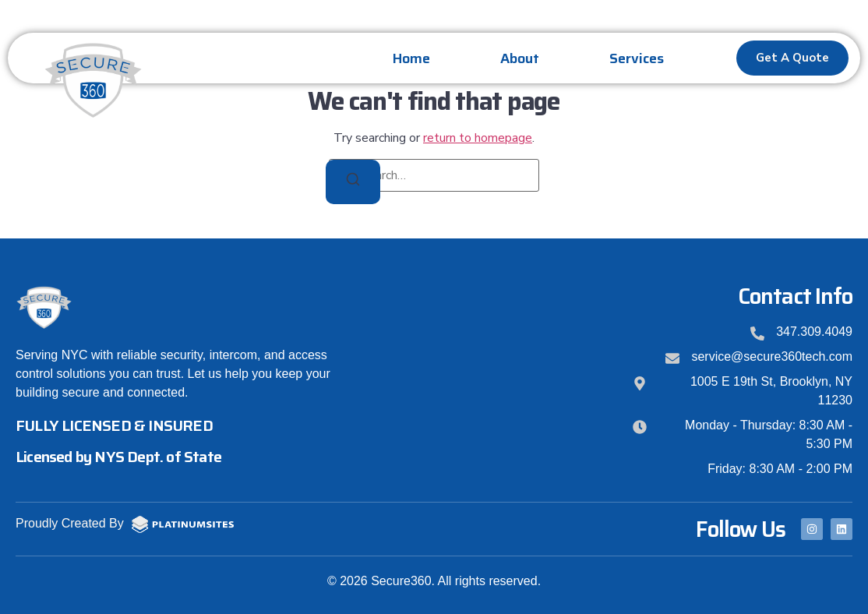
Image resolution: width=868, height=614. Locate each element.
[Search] (353, 182)
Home (411, 58)
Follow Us (741, 529)
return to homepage (478, 138)
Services (637, 58)
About (520, 58)
